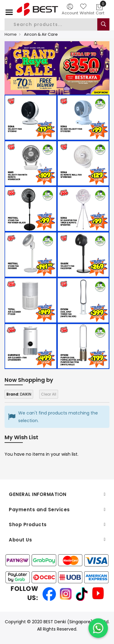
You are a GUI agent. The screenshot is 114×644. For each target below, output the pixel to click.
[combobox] (56, 24)
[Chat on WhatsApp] (98, 628)
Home (11, 34)
